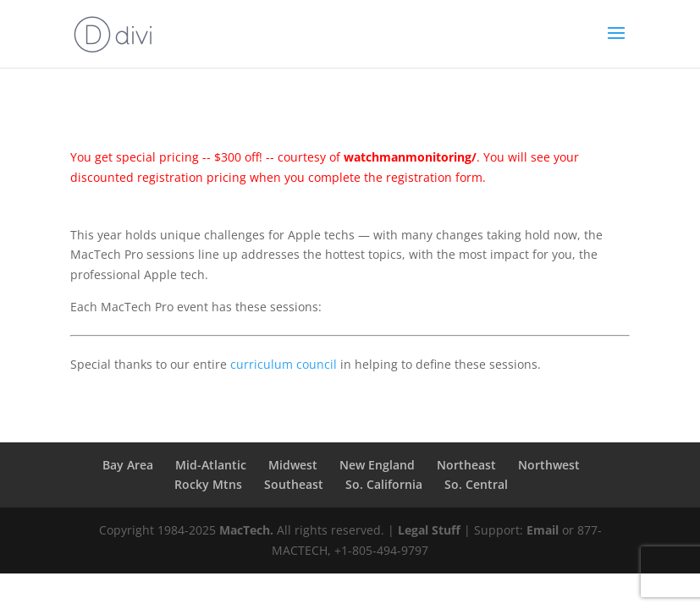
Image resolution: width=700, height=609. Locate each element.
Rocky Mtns (208, 484)
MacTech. (246, 530)
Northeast (466, 465)
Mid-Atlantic (211, 465)
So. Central (476, 484)
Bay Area (128, 465)
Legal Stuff (429, 530)
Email (543, 530)
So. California (384, 484)
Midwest (293, 465)
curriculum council (284, 364)
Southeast (294, 484)
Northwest (549, 465)
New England (377, 465)
